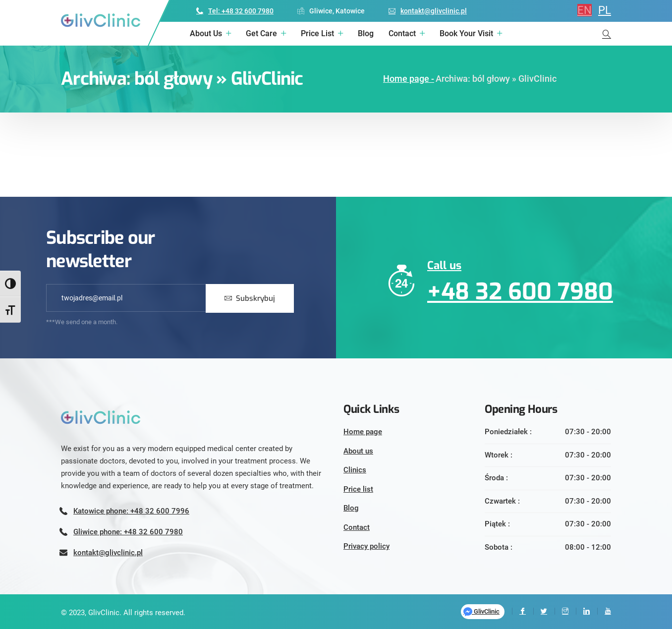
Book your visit (466, 33)
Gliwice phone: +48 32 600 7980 (128, 532)
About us (206, 33)
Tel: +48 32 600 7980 (235, 11)
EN (585, 10)
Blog (366, 33)
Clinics (355, 470)
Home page (363, 432)
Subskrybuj (250, 298)
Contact (402, 33)
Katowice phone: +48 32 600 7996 (131, 511)
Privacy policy (366, 546)
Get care (261, 33)
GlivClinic (481, 612)
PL (605, 10)
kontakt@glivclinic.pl (428, 11)
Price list (317, 33)
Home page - (409, 79)
